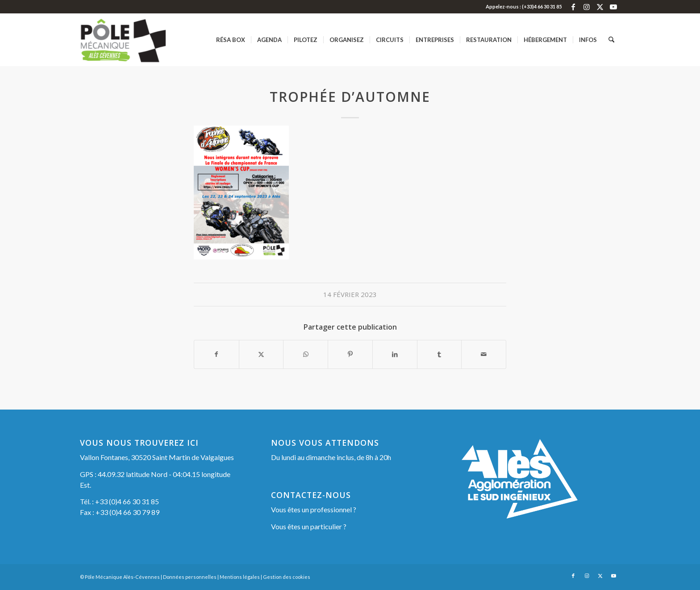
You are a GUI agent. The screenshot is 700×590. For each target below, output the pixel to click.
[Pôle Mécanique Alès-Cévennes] (137, 40)
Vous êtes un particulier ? (309, 526)
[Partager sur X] (261, 354)
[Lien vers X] (600, 7)
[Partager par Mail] (484, 354)
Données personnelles (190, 577)
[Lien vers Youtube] (613, 7)
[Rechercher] (611, 40)
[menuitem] (231, 40)
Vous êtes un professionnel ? (314, 509)
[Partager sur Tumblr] (440, 354)
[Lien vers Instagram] (586, 7)
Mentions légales (240, 577)
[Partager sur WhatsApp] (306, 354)
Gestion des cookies (287, 577)
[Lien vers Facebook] (573, 7)
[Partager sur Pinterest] (350, 354)
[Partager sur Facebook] (217, 354)
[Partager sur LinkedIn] (395, 354)
